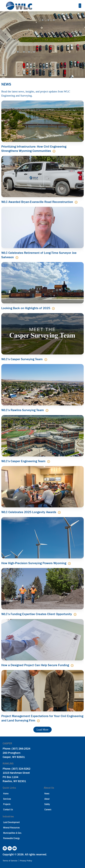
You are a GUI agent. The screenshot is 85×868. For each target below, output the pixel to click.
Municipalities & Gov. (12, 833)
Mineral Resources (11, 828)
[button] (80, 6)
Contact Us (8, 809)
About (47, 799)
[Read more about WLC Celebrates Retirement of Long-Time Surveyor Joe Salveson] (17, 258)
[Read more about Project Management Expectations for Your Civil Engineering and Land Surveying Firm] (38, 721)
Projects (7, 804)
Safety (47, 804)
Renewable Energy (11, 838)
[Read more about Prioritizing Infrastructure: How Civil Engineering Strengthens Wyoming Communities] (54, 151)
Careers (48, 809)
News (47, 793)
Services (7, 799)
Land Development (11, 822)
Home (6, 793)
